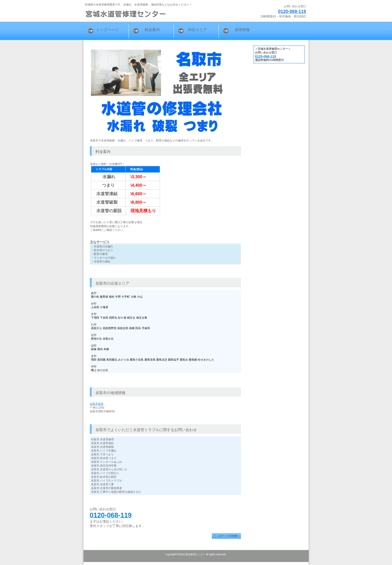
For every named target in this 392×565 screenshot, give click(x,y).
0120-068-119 (292, 11)
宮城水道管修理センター (146, 14)
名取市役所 (97, 404)
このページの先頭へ (226, 536)
